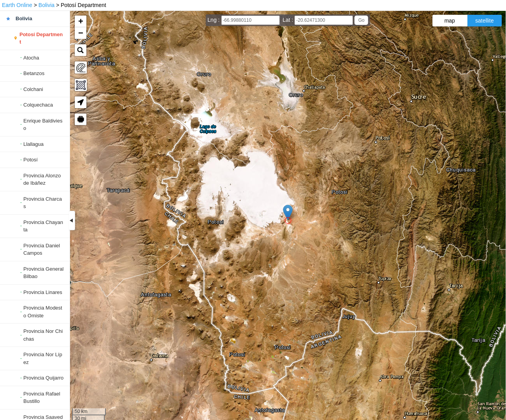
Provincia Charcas (43, 203)
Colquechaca (38, 105)
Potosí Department (41, 38)
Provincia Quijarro (43, 378)
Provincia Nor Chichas (43, 335)
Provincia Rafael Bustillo (42, 398)
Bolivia (47, 5)
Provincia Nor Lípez (43, 358)
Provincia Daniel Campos (42, 249)
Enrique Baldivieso (43, 125)
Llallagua (33, 144)
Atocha (31, 58)
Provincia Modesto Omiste (43, 312)
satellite (484, 21)
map (450, 21)
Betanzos (34, 73)
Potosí (31, 160)
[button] (288, 213)
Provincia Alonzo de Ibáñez (42, 179)
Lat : (289, 20)
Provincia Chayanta (43, 226)
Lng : (214, 20)
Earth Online (17, 5)
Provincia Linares (43, 292)
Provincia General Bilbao (43, 273)
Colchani (33, 89)
